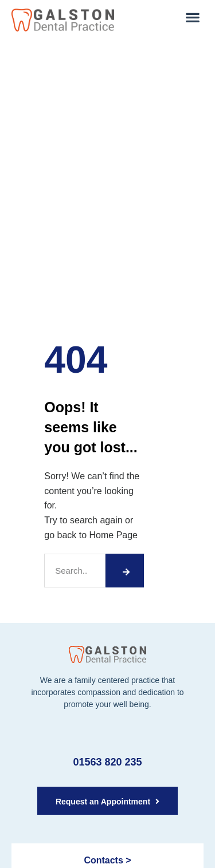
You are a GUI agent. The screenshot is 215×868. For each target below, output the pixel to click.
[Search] (124, 571)
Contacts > (107, 860)
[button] (192, 17)
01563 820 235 (107, 762)
